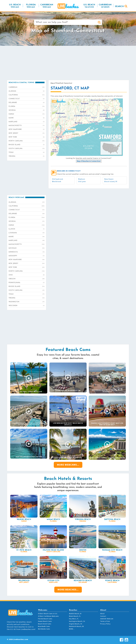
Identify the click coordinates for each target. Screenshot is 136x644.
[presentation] (89, 161)
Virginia (27, 156)
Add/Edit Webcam (107, 619)
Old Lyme (82, 182)
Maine (27, 118)
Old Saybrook (58, 179)
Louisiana (27, 233)
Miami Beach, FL (75, 616)
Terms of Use (105, 621)
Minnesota (27, 252)
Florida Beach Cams (45, 619)
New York (27, 137)
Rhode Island (27, 145)
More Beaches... (68, 590)
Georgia (27, 110)
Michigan (27, 248)
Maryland (27, 122)
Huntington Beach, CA (77, 621)
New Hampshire (27, 130)
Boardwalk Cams (44, 626)
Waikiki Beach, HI (75, 614)
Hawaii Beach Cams (45, 621)
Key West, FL (74, 619)
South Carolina (27, 149)
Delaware (27, 103)
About (102, 614)
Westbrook (57, 182)
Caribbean (27, 87)
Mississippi (27, 256)
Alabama (27, 91)
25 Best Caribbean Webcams (48, 616)
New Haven (109, 179)
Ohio (27, 275)
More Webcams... (68, 465)
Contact (103, 616)
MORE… (72, 629)
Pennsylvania (27, 283)
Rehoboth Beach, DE (76, 626)
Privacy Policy (105, 624)
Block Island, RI (111, 182)
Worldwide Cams (44, 629)
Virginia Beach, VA (76, 624)
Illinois (27, 229)
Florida (27, 107)
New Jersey (27, 133)
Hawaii (27, 114)
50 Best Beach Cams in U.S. (48, 614)
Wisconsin (27, 306)
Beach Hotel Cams (45, 624)
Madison (82, 179)
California (27, 95)
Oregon (27, 279)
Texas (27, 152)
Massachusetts (27, 126)
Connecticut (27, 99)
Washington (27, 302)
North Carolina (27, 141)
